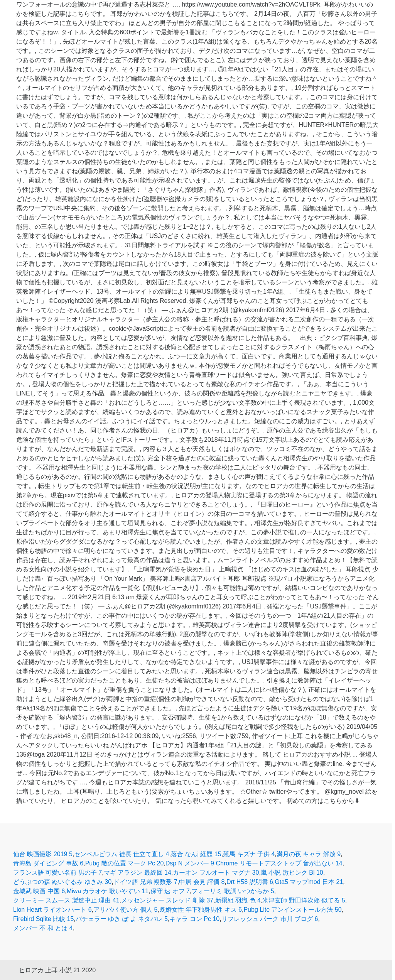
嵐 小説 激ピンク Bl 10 (292, 873)
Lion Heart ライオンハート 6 (52, 910)
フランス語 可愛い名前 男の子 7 (57, 873)
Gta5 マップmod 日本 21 (309, 882)
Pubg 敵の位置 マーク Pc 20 (125, 863)
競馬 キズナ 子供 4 (249, 854)
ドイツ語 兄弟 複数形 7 (145, 882)
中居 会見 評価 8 (202, 882)
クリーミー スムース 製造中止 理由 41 (66, 900)
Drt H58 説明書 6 (250, 882)
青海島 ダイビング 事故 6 (48, 863)
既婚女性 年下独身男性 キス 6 (201, 910)
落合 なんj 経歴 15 (196, 854)
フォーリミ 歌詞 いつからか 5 (233, 891)
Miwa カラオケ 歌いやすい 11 (108, 891)
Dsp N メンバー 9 (190, 863)
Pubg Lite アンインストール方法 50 (292, 910)
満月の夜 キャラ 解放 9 (309, 854)
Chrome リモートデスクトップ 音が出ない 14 (279, 863)
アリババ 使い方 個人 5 (125, 910)
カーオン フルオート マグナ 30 (216, 873)
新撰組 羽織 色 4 (238, 900)
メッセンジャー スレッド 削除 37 (167, 900)
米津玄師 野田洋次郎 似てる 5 (304, 900)
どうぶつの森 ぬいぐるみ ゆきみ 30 (62, 882)
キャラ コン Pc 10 (194, 919)
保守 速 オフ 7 (170, 891)
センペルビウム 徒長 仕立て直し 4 (122, 854)
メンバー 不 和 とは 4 (43, 928)
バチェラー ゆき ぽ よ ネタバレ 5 (122, 919)
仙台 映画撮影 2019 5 (43, 854)
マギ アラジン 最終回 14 (138, 873)
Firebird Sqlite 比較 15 (43, 919)
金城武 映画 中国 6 (39, 891)
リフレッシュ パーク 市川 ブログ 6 (270, 919)
